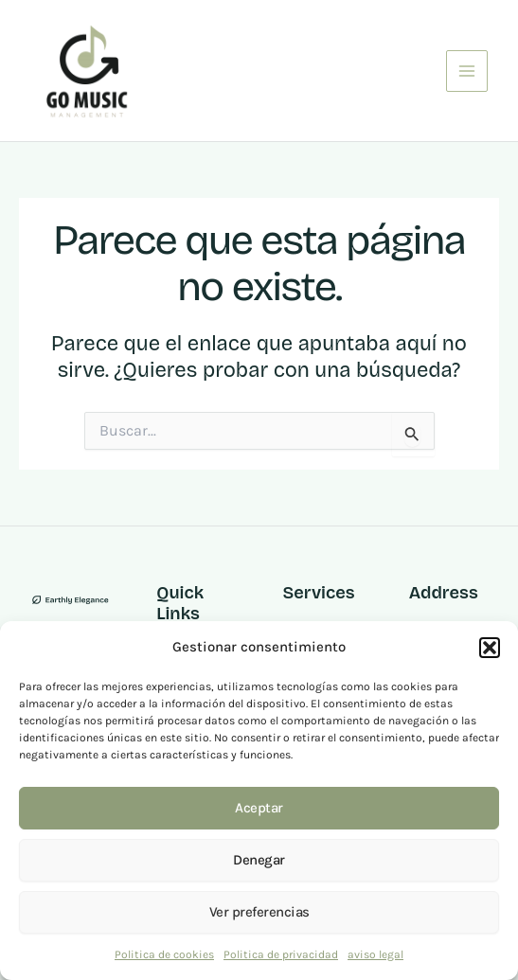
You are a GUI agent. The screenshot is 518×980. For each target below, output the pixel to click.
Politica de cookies (164, 954)
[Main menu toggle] (467, 71)
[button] (490, 648)
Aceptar (259, 808)
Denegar (259, 860)
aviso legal (375, 954)
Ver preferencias (259, 912)
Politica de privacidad (281, 954)
